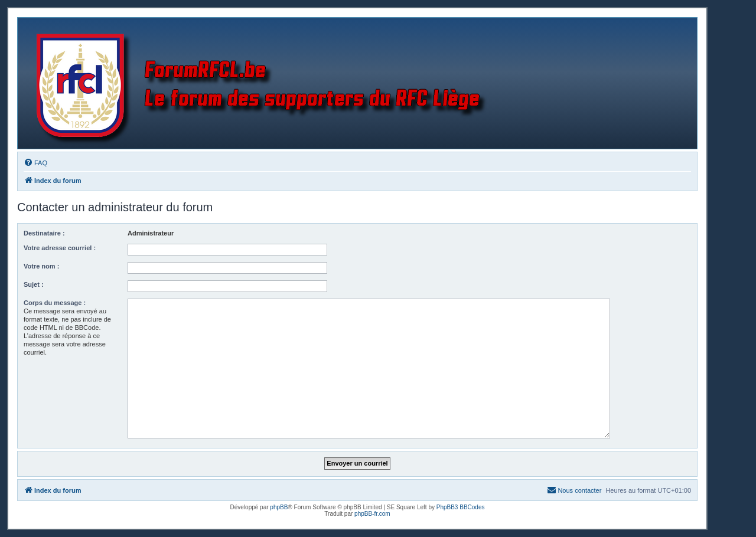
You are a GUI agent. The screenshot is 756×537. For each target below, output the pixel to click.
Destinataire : (44, 233)
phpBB (279, 507)
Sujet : (34, 284)
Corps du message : (55, 303)
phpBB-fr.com (372, 514)
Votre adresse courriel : (60, 248)
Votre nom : (41, 266)
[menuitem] (35, 163)
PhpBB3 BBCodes (461, 507)
